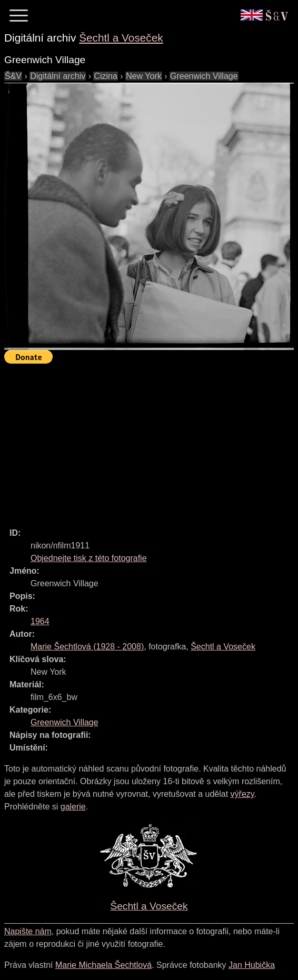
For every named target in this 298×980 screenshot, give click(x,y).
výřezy (242, 794)
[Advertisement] (151, 441)
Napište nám (28, 931)
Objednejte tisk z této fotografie (89, 558)
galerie (73, 807)
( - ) (87, 647)
